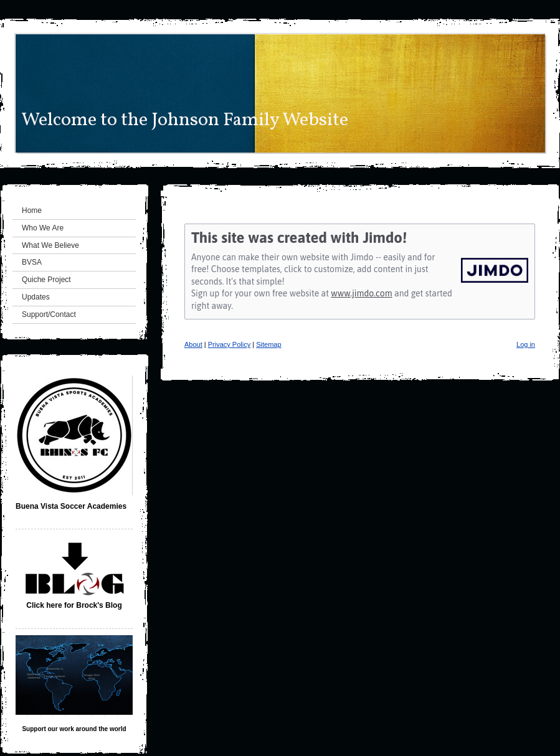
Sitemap (268, 344)
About (193, 344)
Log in (526, 344)
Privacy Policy (229, 344)
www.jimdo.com (361, 293)
